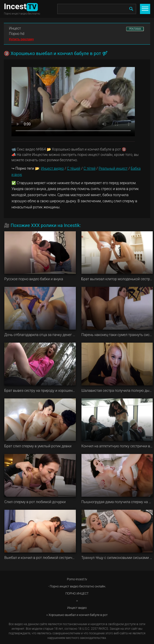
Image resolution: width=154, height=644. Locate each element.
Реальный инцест (113, 168)
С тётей (90, 168)
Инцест (15, 28)
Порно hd (17, 34)
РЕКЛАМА (135, 29)
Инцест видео (52, 168)
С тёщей (74, 168)
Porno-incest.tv (77, 579)
